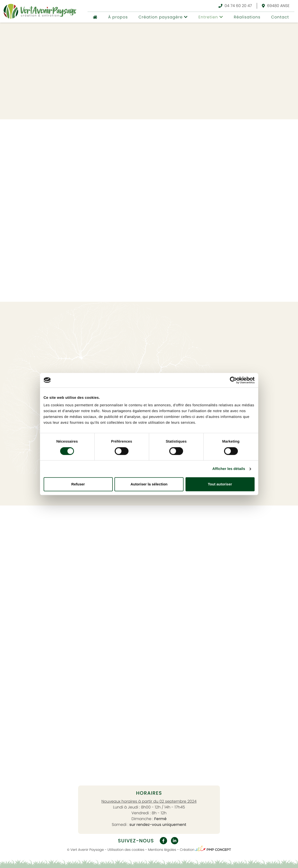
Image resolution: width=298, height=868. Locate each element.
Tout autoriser (220, 484)
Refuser (78, 484)
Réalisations (247, 17)
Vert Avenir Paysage (87, 850)
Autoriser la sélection (149, 484)
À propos (118, 17)
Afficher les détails (229, 469)
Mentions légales (162, 850)
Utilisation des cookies (126, 850)
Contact (280, 17)
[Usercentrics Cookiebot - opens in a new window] (233, 380)
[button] (163, 17)
